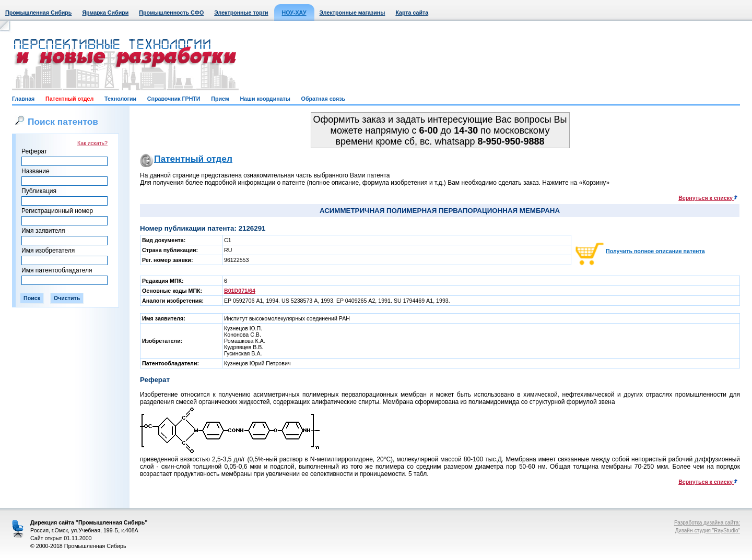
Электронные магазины (352, 13)
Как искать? (92, 143)
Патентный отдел (69, 99)
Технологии (120, 99)
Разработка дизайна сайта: (707, 523)
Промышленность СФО (171, 13)
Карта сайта (412, 13)
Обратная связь (323, 99)
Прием (220, 99)
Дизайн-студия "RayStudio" (708, 531)
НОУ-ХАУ (294, 13)
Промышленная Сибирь (38, 13)
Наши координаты (265, 99)
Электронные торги (241, 13)
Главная (23, 99)
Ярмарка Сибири (105, 13)
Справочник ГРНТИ (174, 99)
